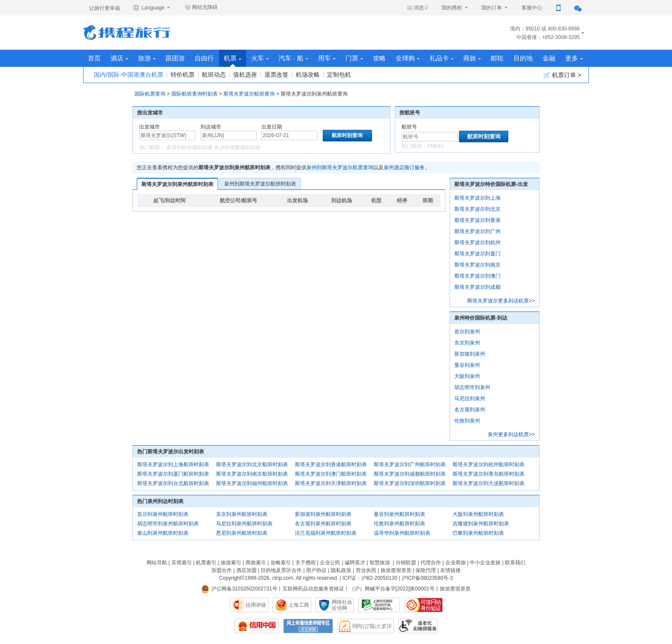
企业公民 (330, 563)
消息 (421, 8)
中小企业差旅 (485, 563)
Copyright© (232, 578)
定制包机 (339, 75)
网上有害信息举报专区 (308, 626)
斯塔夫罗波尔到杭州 (477, 243)
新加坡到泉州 (470, 354)
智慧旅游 (380, 563)
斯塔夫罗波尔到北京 (477, 209)
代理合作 (431, 563)
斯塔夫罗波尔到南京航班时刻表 (252, 474)
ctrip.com (283, 578)
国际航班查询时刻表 (195, 94)
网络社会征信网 (342, 605)
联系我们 (515, 563)
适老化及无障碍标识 (418, 626)
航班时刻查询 (484, 136)
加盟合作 (222, 570)
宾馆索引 (182, 563)
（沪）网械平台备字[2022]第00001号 (392, 589)
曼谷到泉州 (467, 365)
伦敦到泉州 (467, 421)
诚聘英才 (355, 563)
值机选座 (245, 75)
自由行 (204, 58)
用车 (327, 58)
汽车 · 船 (293, 58)
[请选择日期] (289, 135)
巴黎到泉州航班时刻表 (478, 533)
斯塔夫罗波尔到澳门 (477, 276)
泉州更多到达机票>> (511, 434)
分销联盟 (406, 563)
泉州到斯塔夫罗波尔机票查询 (340, 168)
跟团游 (175, 58)
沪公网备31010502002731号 (239, 589)
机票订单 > (562, 75)
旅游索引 (231, 563)
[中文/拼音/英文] (167, 135)
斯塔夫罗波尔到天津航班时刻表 (331, 483)
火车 (260, 58)
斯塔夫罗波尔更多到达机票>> (501, 301)
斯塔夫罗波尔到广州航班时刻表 (410, 464)
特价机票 (183, 75)
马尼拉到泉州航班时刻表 (244, 524)
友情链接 (450, 570)
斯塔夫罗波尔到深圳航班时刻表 (410, 483)
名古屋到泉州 (470, 410)
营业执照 (366, 570)
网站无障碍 (201, 8)
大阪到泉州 (467, 376)
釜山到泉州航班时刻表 (163, 533)
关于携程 (306, 563)
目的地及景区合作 (281, 570)
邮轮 (497, 58)
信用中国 (257, 626)
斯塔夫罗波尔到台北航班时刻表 (173, 483)
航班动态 (214, 75)
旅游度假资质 (396, 570)
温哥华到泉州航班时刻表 (402, 533)
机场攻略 (308, 75)
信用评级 (256, 605)
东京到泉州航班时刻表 (242, 514)
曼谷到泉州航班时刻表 (399, 514)
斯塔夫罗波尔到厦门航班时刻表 (173, 474)
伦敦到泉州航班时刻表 (399, 524)
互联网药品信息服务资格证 (313, 589)
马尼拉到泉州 (470, 398)
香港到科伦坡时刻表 (189, 147)
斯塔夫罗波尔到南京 (477, 265)
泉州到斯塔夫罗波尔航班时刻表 (260, 184)
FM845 (435, 146)
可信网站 (423, 605)
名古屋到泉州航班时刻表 (323, 524)
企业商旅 (456, 563)
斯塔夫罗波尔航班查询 (249, 94)
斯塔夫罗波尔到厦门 (477, 254)
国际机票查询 (150, 94)
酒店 (119, 58)
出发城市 (150, 127)
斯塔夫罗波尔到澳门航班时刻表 (331, 474)
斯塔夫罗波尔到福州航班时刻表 (252, 483)
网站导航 (157, 563)
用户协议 (316, 570)
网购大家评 (366, 626)
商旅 (472, 58)
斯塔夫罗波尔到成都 (477, 287)
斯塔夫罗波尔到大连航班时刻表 (489, 483)
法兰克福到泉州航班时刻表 (326, 533)
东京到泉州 (467, 343)
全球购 (408, 58)
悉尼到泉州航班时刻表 (242, 533)
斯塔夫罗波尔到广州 (477, 231)
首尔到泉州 (467, 332)
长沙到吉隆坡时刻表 (237, 147)
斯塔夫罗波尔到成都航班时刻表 (410, 474)
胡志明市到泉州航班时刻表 (168, 524)
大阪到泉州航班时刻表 (478, 514)
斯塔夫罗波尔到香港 (477, 220)
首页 (94, 58)
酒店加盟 (246, 570)
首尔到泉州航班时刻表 (163, 514)
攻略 (379, 58)
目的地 (523, 58)
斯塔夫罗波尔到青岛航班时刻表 (489, 474)
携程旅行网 (127, 33)
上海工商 (299, 605)
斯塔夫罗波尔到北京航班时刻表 (252, 464)
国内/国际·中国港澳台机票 (129, 75)
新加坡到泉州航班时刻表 (323, 514)
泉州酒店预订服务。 (407, 168)
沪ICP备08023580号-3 (427, 578)
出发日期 (272, 127)
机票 (232, 61)
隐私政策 (341, 570)
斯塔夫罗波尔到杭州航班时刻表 (489, 464)
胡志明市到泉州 (472, 387)
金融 (549, 58)
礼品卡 (441, 58)
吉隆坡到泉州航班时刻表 (481, 524)
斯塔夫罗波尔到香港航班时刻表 (331, 464)
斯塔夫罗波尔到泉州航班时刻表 (177, 184)
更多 (574, 58)
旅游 (147, 58)
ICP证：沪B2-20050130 (370, 578)
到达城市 (211, 127)
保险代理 (426, 570)
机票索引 (206, 563)
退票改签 (276, 75)
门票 (354, 58)
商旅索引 (256, 563)
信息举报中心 (379, 605)
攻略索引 (281, 563)
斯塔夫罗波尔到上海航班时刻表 (173, 464)
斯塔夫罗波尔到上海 (477, 198)
